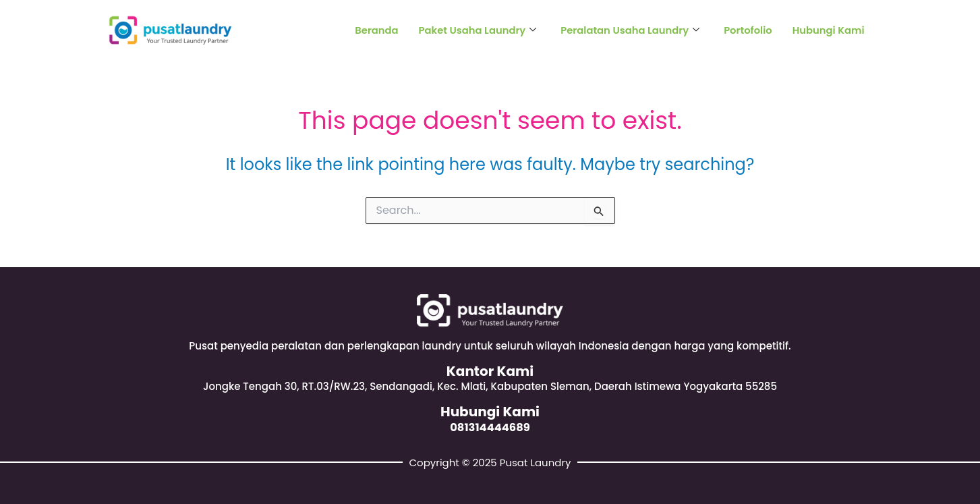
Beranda (370, 30)
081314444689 (490, 427)
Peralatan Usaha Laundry (627, 30)
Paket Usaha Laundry (472, 30)
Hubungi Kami (828, 30)
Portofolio (746, 30)
